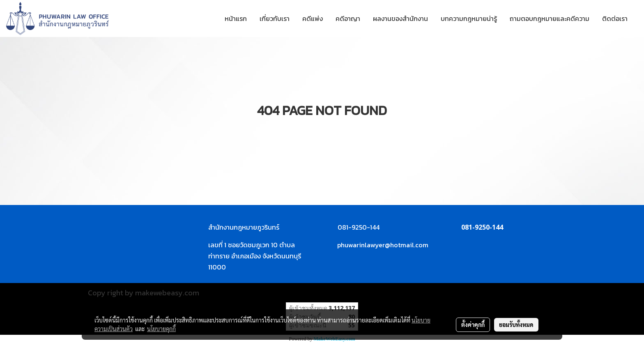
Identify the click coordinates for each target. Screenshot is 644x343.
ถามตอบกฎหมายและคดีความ (550, 18)
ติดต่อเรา (615, 18)
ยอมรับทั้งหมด (516, 325)
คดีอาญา (348, 18)
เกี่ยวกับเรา (275, 18)
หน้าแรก (236, 18)
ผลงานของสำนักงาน (400, 18)
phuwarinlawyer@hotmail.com (383, 245)
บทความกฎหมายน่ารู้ (469, 18)
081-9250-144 (482, 227)
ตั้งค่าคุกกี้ (473, 325)
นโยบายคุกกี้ (161, 329)
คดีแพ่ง (313, 18)
